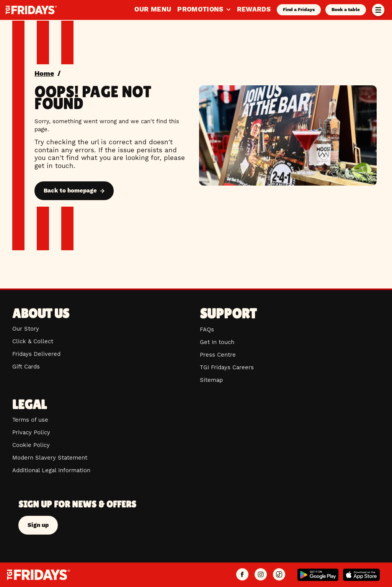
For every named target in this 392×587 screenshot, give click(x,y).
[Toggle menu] (378, 10)
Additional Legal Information (51, 470)
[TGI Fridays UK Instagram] (261, 575)
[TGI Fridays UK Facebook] (242, 575)
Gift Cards (26, 367)
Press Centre (218, 355)
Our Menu (153, 9)
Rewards (254, 9)
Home (44, 73)
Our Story (26, 329)
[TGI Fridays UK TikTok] (279, 575)
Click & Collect (33, 341)
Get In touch (217, 342)
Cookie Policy (31, 445)
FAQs (207, 329)
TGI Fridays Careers (227, 367)
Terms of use (30, 420)
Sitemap (211, 380)
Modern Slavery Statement (50, 458)
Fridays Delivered (36, 354)
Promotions (204, 9)
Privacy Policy (31, 432)
